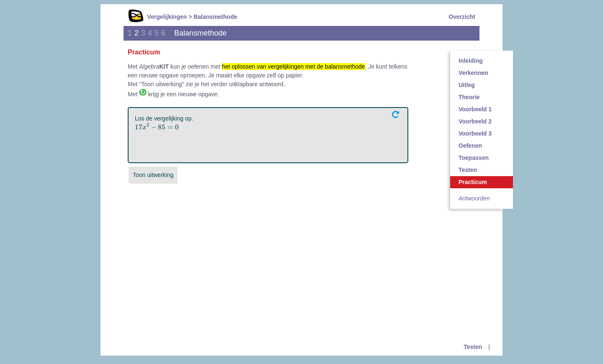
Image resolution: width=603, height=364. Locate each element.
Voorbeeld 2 (475, 121)
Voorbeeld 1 (475, 109)
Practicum (473, 182)
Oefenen (470, 146)
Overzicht (462, 17)
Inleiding (471, 61)
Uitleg (467, 85)
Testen (468, 170)
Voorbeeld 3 (475, 133)
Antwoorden (474, 198)
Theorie (469, 97)
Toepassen (474, 158)
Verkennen (473, 73)
